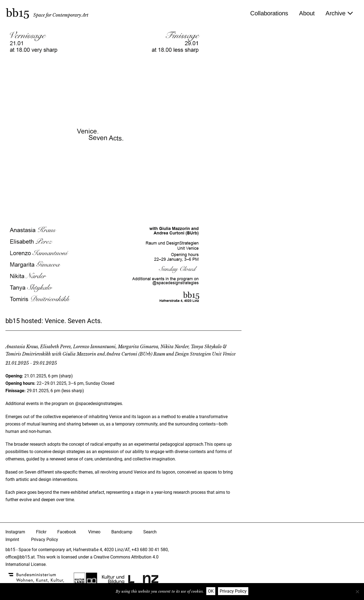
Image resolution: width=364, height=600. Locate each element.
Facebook (67, 532)
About (307, 13)
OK (211, 591)
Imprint (12, 540)
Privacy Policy (45, 540)
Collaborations (269, 13)
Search (150, 532)
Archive (339, 13)
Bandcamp (122, 532)
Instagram (15, 532)
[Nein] (357, 592)
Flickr (41, 532)
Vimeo (94, 532)
